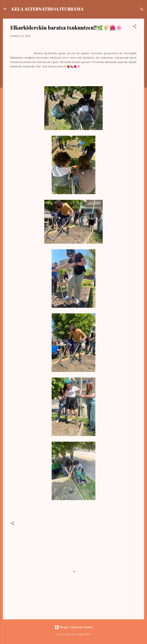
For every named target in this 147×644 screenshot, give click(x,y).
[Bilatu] (142, 10)
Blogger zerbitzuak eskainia (74, 627)
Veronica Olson (84, 634)
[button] (135, 27)
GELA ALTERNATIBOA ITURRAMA (48, 9)
